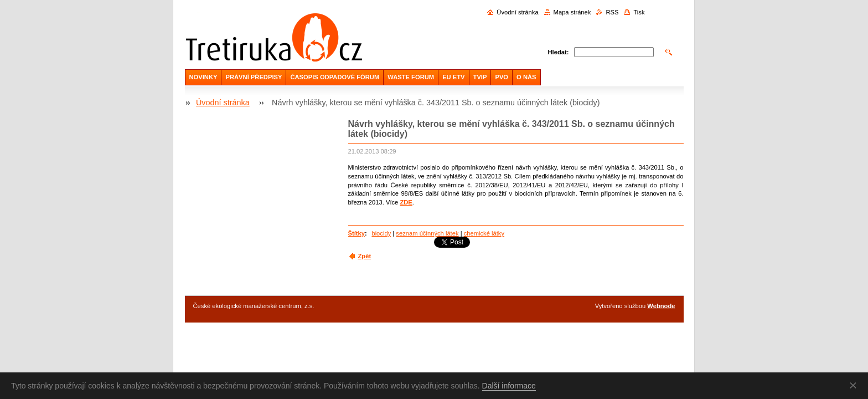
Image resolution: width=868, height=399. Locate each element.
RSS (612, 12)
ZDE (406, 202)
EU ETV (453, 77)
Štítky (356, 233)
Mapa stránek (572, 12)
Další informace (509, 386)
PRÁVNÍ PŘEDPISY (254, 77)
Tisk (639, 12)
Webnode (661, 306)
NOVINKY (203, 77)
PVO (502, 77)
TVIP (480, 77)
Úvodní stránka (517, 12)
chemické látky (484, 233)
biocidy (381, 233)
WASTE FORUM (411, 77)
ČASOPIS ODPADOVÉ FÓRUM (335, 77)
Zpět (365, 256)
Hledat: (559, 52)
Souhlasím (855, 385)
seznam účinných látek (427, 233)
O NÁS (526, 77)
